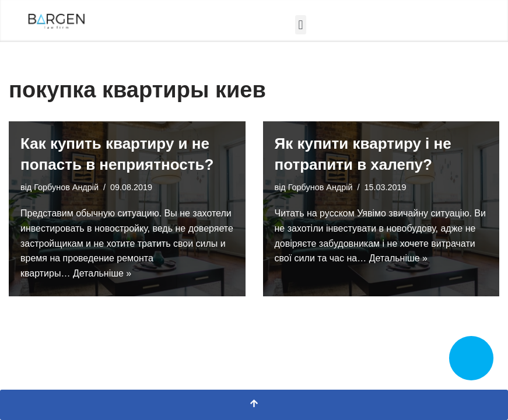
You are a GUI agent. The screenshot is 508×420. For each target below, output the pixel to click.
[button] (301, 25)
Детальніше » (102, 273)
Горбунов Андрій (66, 187)
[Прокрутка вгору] (254, 405)
